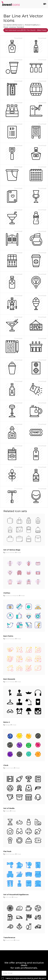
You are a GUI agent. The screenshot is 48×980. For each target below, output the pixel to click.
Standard (20, 27)
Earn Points (8, 636)
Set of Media (9, 808)
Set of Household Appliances (16, 895)
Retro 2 (7, 722)
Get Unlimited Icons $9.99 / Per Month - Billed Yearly (26, 30)
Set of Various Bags (12, 550)
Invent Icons (10, 768)
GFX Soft (9, 897)
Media (8, 811)
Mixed (6, 27)
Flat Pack (7, 851)
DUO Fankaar (10, 552)
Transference (9, 938)
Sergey (8, 725)
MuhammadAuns (32, 25)
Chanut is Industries (12, 596)
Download (18, 38)
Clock (6, 765)
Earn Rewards (9, 679)
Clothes (7, 593)
